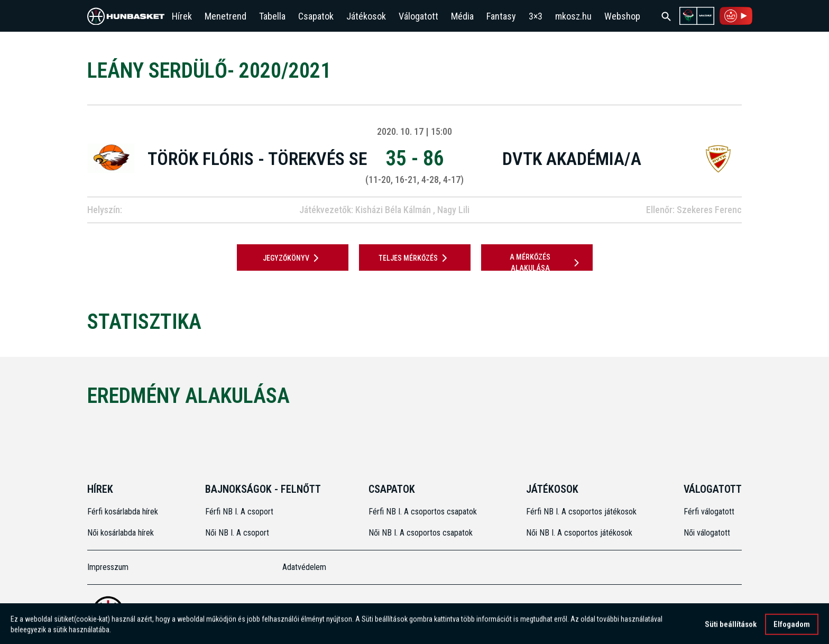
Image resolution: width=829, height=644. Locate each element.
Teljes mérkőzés (415, 258)
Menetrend (225, 16)
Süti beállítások (731, 628)
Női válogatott (707, 533)
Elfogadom (792, 628)
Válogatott (418, 16)
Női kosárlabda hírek (121, 533)
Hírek (182, 16)
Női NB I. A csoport (237, 533)
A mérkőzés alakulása (546, 263)
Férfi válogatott (709, 512)
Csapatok (316, 16)
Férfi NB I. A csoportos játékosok (581, 512)
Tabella (272, 16)
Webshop (622, 16)
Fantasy (501, 16)
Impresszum (108, 567)
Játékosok (366, 16)
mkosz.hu (573, 16)
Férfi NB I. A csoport (239, 512)
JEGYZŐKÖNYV (293, 258)
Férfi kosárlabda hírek (123, 512)
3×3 (536, 16)
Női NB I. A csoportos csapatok (422, 533)
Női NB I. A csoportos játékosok (579, 533)
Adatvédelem (304, 567)
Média (462, 16)
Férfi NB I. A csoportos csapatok (424, 512)
